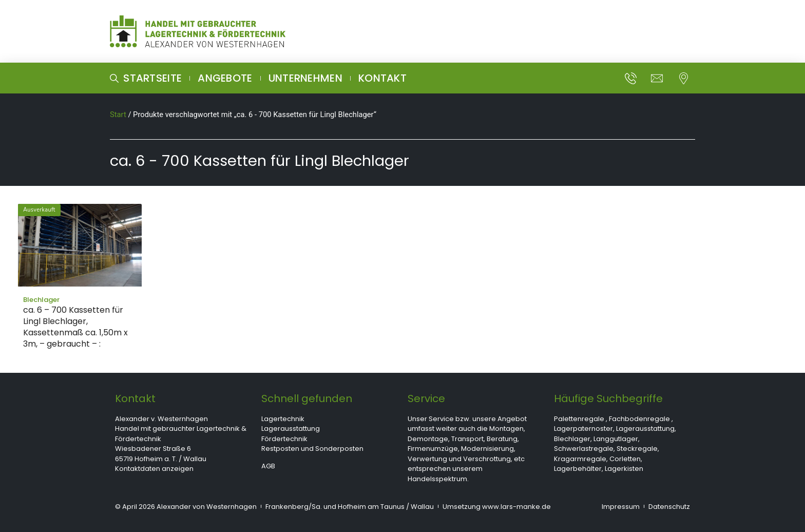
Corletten (625, 459)
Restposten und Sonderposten (312, 449)
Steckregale (637, 449)
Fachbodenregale (639, 419)
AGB (268, 466)
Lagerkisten (624, 469)
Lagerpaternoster (583, 429)
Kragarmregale (580, 459)
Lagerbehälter (578, 469)
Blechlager (572, 439)
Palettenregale (579, 419)
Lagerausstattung (291, 429)
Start (118, 115)
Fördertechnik (284, 439)
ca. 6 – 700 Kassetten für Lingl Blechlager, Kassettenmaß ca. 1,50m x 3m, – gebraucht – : (75, 327)
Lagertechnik (283, 419)
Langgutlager (616, 439)
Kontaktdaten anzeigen (154, 469)
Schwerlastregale (584, 449)
